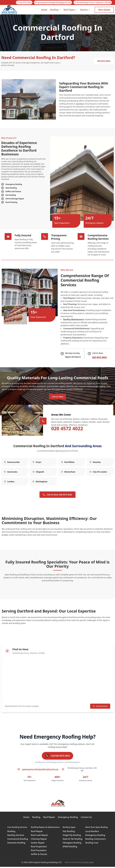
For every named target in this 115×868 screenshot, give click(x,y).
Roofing (55, 10)
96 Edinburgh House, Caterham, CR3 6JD (93, 2)
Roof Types (70, 10)
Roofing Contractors (95, 840)
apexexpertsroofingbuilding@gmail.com (53, 2)
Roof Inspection (39, 848)
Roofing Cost (92, 844)
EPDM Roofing (70, 848)
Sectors (85, 10)
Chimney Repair (39, 840)
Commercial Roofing (18, 840)
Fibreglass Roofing (72, 844)
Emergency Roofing (68, 818)
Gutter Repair (38, 844)
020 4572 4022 (24, 2)
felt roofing (100, 386)
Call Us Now (58, 397)
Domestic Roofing (16, 844)
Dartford (80, 104)
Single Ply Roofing (72, 836)
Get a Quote (104, 10)
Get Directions (100, 707)
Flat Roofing (69, 832)
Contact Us (86, 818)
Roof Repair (49, 818)
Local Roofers (92, 832)
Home (44, 11)
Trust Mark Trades (87, 863)
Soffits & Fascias (39, 855)
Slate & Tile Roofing (72, 840)
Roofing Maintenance (73, 319)
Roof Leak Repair (39, 836)
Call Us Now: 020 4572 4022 (57, 496)
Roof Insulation (39, 851)
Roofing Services (16, 836)
